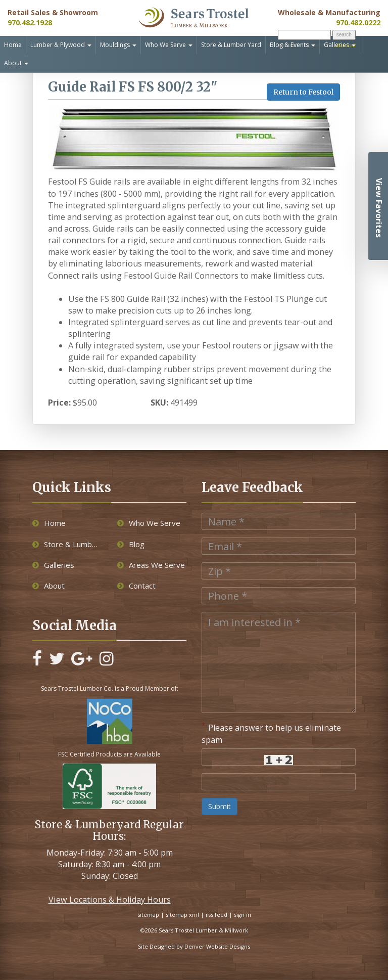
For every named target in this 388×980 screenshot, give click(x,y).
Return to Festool (303, 92)
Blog (131, 544)
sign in (243, 915)
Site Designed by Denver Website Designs (194, 946)
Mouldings (118, 45)
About (16, 63)
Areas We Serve (151, 565)
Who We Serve (169, 45)
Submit (220, 806)
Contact (136, 586)
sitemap (148, 915)
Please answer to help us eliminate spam (271, 733)
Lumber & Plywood (61, 45)
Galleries (340, 45)
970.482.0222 (358, 23)
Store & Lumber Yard (231, 45)
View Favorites (379, 208)
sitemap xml (182, 915)
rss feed (216, 915)
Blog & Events (293, 45)
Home (13, 45)
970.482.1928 (30, 23)
